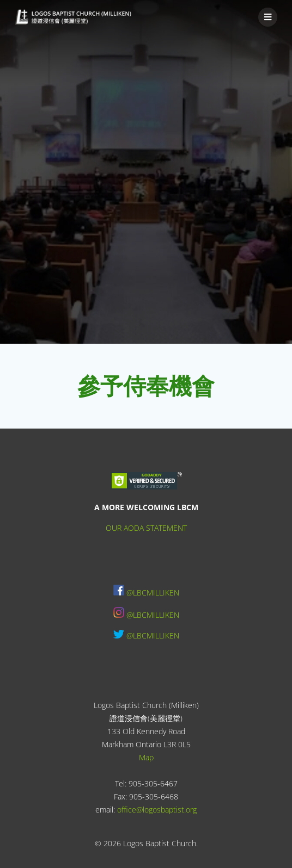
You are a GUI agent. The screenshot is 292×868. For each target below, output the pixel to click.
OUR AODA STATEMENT (146, 528)
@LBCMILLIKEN (153, 593)
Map (146, 757)
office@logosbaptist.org (157, 810)
